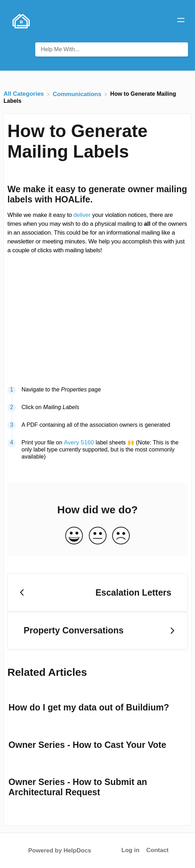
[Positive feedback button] (74, 536)
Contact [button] (157, 850)
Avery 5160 (79, 442)
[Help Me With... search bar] (112, 49)
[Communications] (78, 94)
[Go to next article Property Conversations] (97, 631)
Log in (130, 850)
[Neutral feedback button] (98, 536)
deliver (82, 215)
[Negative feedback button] (121, 536)
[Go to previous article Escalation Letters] (97, 592)
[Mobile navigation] (181, 21)
